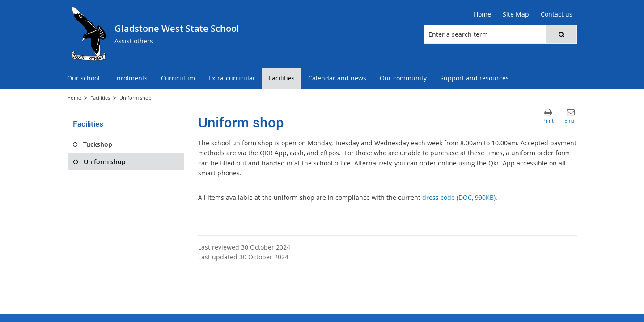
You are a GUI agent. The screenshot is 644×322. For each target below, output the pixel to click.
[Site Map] (516, 14)
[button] (561, 34)
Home (74, 98)
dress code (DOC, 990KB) (459, 197)
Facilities (100, 98)
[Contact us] (557, 14)
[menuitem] (83, 78)
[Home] (482, 14)
